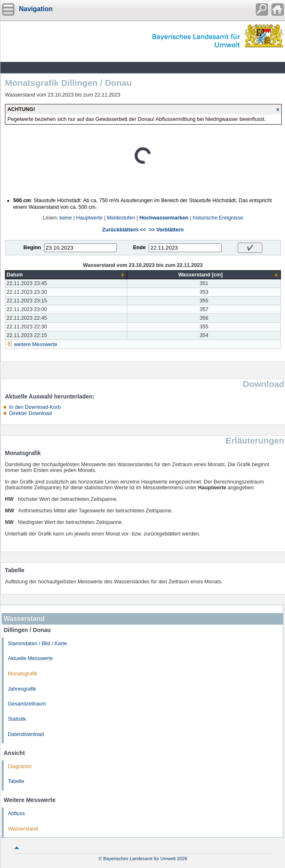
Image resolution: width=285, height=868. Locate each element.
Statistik (17, 719)
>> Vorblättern (166, 230)
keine (65, 218)
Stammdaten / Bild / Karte (37, 644)
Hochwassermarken (164, 218)
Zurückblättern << (124, 230)
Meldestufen (121, 218)
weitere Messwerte (36, 344)
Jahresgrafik (22, 689)
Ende (139, 248)
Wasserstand (23, 829)
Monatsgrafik (23, 674)
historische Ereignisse (218, 218)
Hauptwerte (89, 218)
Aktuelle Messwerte (30, 658)
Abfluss (16, 814)
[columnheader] (66, 275)
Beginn (32, 248)
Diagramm (20, 767)
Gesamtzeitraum (27, 704)
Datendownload (26, 734)
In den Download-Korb (35, 407)
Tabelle (16, 781)
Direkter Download (30, 413)
